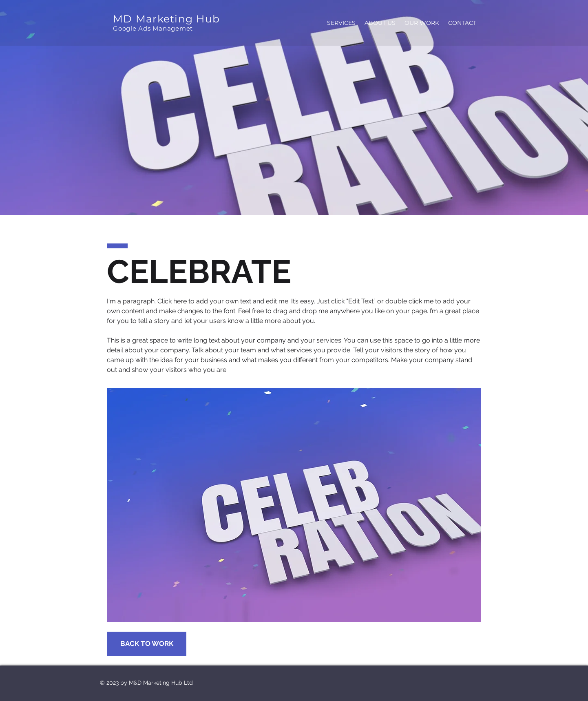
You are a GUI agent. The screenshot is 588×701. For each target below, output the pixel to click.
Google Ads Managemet (153, 28)
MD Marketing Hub (166, 19)
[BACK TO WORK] (147, 644)
